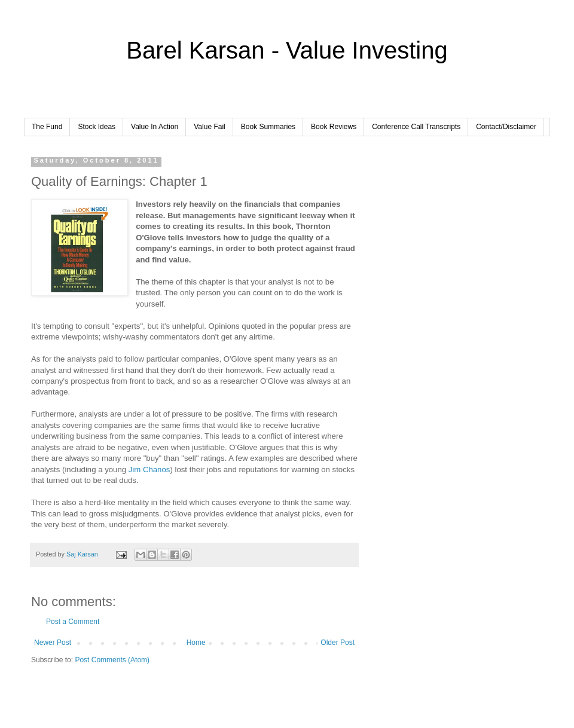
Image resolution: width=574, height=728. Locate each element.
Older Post (338, 643)
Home (196, 643)
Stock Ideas (97, 127)
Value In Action (155, 127)
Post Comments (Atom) (112, 660)
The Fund (47, 127)
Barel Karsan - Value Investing (287, 50)
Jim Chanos (149, 469)
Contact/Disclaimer (506, 127)
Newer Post (53, 643)
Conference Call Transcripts (416, 127)
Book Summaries (268, 127)
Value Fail (209, 127)
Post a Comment (73, 622)
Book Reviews (334, 127)
